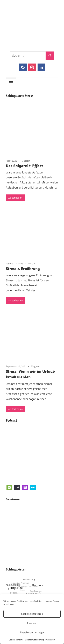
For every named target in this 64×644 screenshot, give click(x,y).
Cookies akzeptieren (32, 614)
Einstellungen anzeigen (32, 632)
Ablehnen (32, 623)
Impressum (50, 640)
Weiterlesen (14, 198)
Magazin (26, 161)
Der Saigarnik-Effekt (24, 166)
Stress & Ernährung (23, 268)
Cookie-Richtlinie (16, 640)
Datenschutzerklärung (34, 640)
